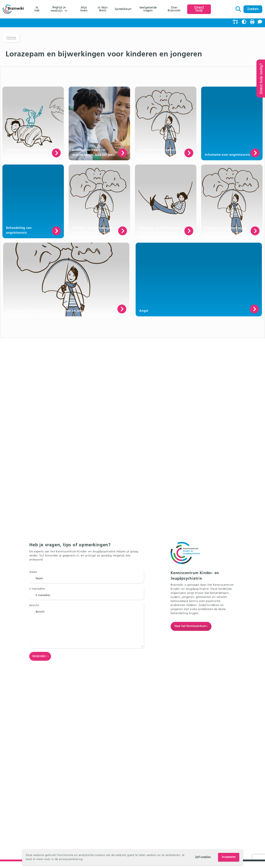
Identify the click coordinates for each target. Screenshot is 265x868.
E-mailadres (37, 589)
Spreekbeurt (123, 9)
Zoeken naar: (238, 8)
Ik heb (37, 9)
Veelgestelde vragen (148, 9)
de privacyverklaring (69, 859)
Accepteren (229, 857)
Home (11, 38)
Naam (33, 572)
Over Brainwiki (174, 9)
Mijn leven (84, 9)
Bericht (34, 605)
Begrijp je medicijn (58, 9)
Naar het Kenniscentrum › (191, 626)
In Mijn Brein (103, 9)
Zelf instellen (203, 857)
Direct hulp (199, 9)
